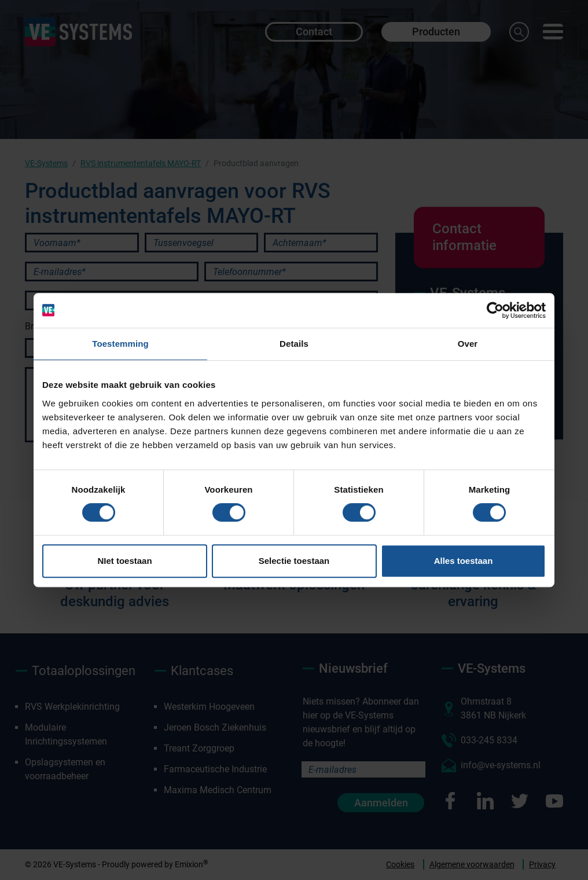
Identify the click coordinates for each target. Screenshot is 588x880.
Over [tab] (468, 344)
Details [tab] (294, 344)
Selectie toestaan (294, 561)
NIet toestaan (124, 561)
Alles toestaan (464, 561)
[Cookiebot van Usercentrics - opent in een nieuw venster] (495, 310)
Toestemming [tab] (120, 344)
